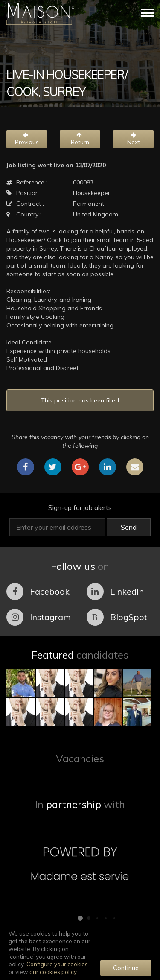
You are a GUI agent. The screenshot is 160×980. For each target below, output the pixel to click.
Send (129, 527)
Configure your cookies (57, 964)
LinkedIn (115, 592)
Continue (126, 968)
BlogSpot (117, 617)
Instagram (39, 617)
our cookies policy (53, 972)
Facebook (38, 592)
